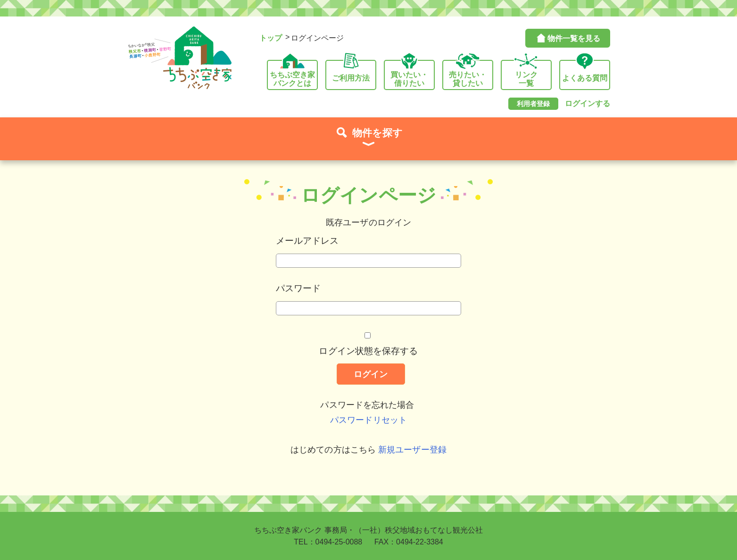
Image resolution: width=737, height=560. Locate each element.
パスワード (298, 288)
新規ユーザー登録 (412, 450)
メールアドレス (307, 240)
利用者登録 (533, 104)
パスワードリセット (368, 420)
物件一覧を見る (567, 38)
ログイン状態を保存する (368, 351)
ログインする (588, 103)
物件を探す (368, 139)
